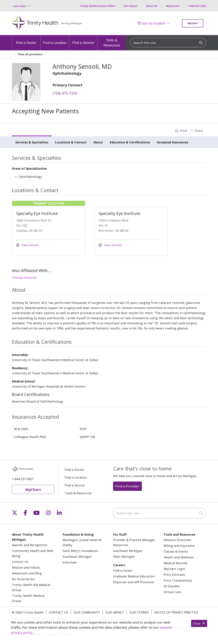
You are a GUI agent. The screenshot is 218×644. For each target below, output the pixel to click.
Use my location (152, 23)
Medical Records (176, 563)
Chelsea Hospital (24, 278)
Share (197, 131)
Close (199, 623)
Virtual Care (172, 592)
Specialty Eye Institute (37, 213)
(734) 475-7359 (65, 93)
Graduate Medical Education (134, 576)
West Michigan (124, 557)
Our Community (87, 612)
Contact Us (20, 562)
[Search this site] (168, 43)
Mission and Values (26, 567)
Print (181, 131)
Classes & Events (176, 551)
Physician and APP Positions (134, 582)
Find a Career (123, 570)
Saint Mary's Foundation (80, 551)
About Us (152, 6)
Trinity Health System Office (98, 6)
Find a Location (55, 40)
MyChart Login (174, 569)
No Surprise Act (24, 579)
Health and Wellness (179, 557)
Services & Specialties (32, 142)
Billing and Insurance (179, 546)
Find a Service (83, 40)
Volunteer (70, 562)
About (98, 142)
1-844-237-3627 (197, 6)
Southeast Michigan (77, 557)
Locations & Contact (71, 142)
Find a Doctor (26, 40)
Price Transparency (178, 580)
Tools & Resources (112, 41)
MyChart (193, 23)
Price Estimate (174, 575)
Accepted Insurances (173, 142)
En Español (172, 586)
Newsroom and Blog (27, 573)
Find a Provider (127, 486)
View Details (28, 245)
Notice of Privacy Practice (176, 612)
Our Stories (139, 612)
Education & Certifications (130, 142)
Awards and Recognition (30, 545)
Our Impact (131, 6)
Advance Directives (177, 540)
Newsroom (173, 6)
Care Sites (19, 6)
